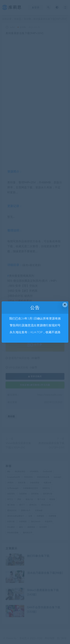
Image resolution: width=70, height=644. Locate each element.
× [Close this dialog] (65, 305)
